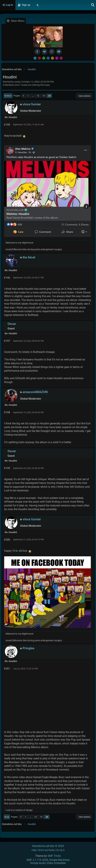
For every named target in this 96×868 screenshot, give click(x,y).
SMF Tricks (54, 856)
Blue (48, 58)
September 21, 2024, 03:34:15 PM (28, 540)
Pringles (29, 648)
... (33, 96)
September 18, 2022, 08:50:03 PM (28, 341)
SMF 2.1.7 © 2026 (37, 860)
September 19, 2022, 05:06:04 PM (28, 412)
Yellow (52, 58)
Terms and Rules (46, 850)
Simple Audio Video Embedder (48, 863)
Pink (61, 58)
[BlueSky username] (44, 52)
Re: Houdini (11, 117)
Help (34, 850)
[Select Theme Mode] (38, 5)
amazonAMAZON (35, 392)
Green (44, 58)
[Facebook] (37, 52)
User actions (84, 96)
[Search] (93, 5)
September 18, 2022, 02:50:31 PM (28, 278)
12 (38, 96)
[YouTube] (59, 52)
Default (35, 58)
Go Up (7, 817)
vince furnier (32, 104)
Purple (57, 58)
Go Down (8, 96)
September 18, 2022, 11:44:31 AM (28, 125)
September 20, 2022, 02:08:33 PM (28, 468)
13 (44, 96)
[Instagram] (52, 52)
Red (39, 58)
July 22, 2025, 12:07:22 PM (25, 669)
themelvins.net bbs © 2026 (48, 846)
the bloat (29, 257)
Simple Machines (59, 860)
